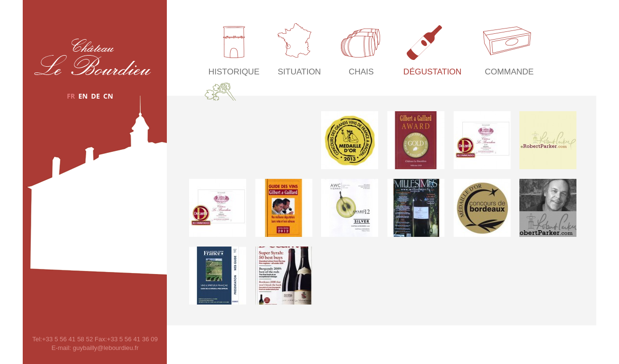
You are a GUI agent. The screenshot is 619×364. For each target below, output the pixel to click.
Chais (361, 72)
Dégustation (432, 72)
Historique (234, 72)
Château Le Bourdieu (93, 57)
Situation (299, 72)
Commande (509, 72)
